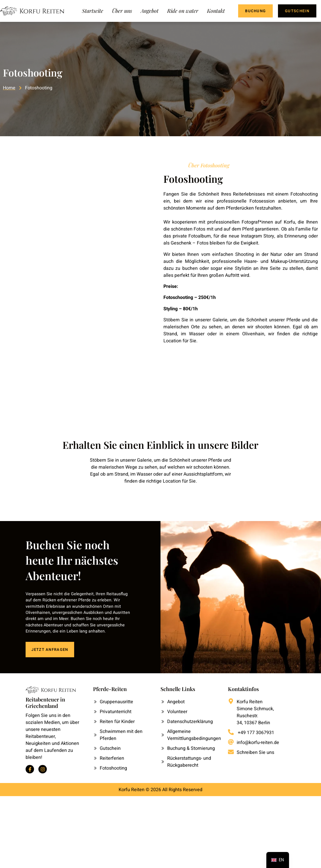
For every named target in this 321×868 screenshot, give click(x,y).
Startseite (93, 11)
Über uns (122, 11)
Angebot (150, 11)
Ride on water (183, 11)
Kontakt (216, 11)
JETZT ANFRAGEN (50, 649)
